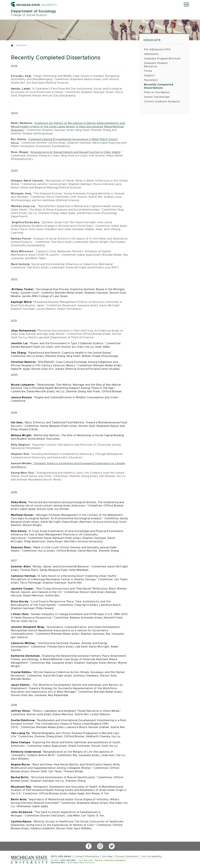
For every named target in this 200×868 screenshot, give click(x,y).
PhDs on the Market (157, 92)
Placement (151, 80)
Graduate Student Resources (156, 65)
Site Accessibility (152, 856)
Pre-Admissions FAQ (157, 50)
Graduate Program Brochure (162, 59)
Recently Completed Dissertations (159, 86)
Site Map (107, 856)
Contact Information (87, 856)
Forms (148, 71)
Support (149, 76)
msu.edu (88, 860)
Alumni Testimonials (157, 97)
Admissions (151, 54)
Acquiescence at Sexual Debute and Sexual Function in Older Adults (76, 152)
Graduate (21, 45)
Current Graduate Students (162, 102)
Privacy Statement (127, 856)
